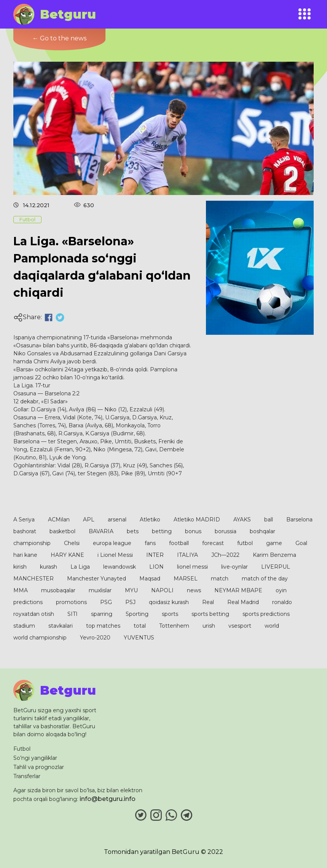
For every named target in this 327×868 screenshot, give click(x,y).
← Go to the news (59, 38)
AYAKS (242, 520)
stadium (24, 626)
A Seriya (24, 520)
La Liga (80, 567)
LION (156, 567)
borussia (226, 531)
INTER (155, 555)
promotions (71, 602)
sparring (102, 614)
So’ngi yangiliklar (35, 758)
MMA (21, 590)
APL (89, 520)
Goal (301, 543)
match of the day (265, 579)
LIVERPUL (276, 567)
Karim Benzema (274, 555)
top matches (103, 626)
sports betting (210, 614)
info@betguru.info (108, 799)
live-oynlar (234, 567)
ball (269, 520)
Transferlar (27, 776)
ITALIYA (187, 555)
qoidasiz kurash (169, 602)
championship (32, 543)
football (179, 543)
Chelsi (72, 543)
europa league (112, 543)
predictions (28, 602)
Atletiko (150, 520)
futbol (245, 543)
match (220, 579)
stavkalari (61, 626)
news (194, 590)
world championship (40, 638)
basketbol (62, 531)
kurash (49, 567)
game (274, 543)
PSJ (130, 602)
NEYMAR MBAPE (238, 590)
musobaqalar (58, 590)
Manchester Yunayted (97, 579)
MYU (131, 590)
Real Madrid (243, 602)
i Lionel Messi (115, 555)
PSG (106, 602)
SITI (73, 614)
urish (209, 626)
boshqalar (262, 531)
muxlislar (100, 590)
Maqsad (150, 579)
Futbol (22, 749)
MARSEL (186, 579)
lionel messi (192, 567)
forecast (213, 543)
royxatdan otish (34, 614)
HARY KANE (67, 555)
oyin (281, 590)
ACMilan (59, 520)
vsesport (240, 626)
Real (208, 602)
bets (133, 531)
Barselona (299, 520)
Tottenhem (174, 626)
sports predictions (266, 614)
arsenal (117, 520)
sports (170, 614)
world (272, 626)
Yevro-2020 (95, 638)
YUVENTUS (139, 638)
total (140, 626)
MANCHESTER (33, 579)
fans (150, 543)
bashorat (25, 531)
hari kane (25, 555)
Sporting (137, 614)
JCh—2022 (225, 555)
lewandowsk (120, 567)
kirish (20, 567)
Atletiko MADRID (197, 520)
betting (162, 531)
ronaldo (282, 602)
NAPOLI (162, 590)
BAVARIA (101, 531)
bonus (193, 531)
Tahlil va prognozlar (39, 767)
